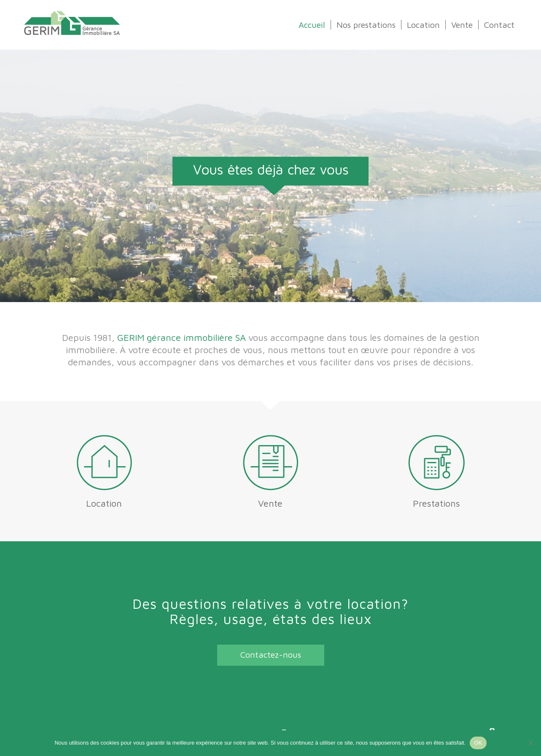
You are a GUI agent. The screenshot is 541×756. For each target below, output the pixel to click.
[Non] (530, 743)
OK (478, 743)
